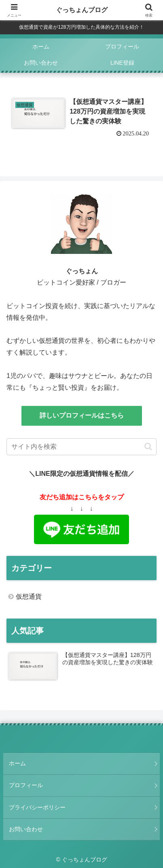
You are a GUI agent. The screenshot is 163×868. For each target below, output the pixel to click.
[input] (81, 447)
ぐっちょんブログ (82, 10)
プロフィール (26, 785)
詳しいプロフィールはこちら (82, 415)
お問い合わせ (26, 829)
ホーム (17, 763)
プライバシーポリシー (37, 807)
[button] (148, 447)
